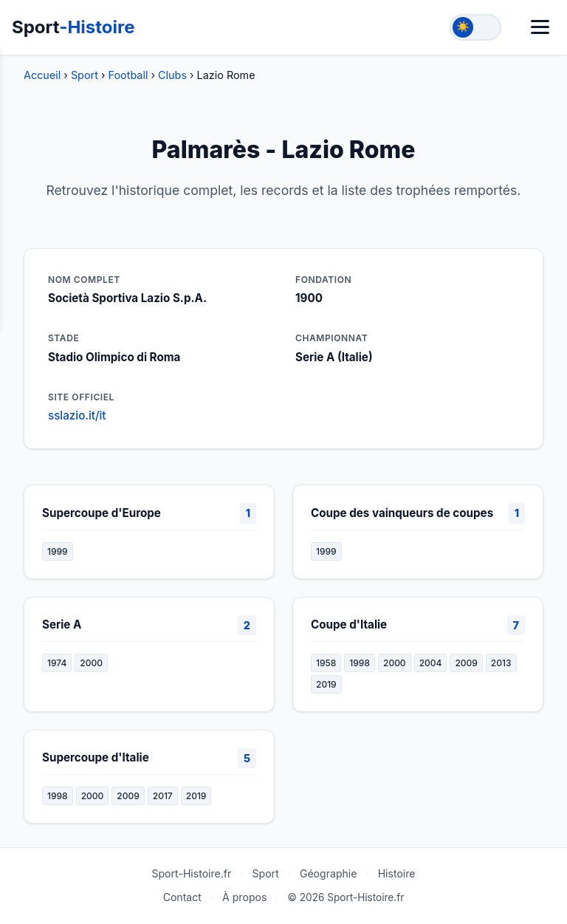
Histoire (397, 873)
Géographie (329, 873)
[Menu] (540, 27)
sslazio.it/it (77, 415)
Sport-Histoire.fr (191, 873)
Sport (73, 27)
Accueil (42, 75)
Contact (182, 897)
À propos (244, 897)
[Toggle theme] (475, 27)
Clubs (172, 75)
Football (128, 75)
